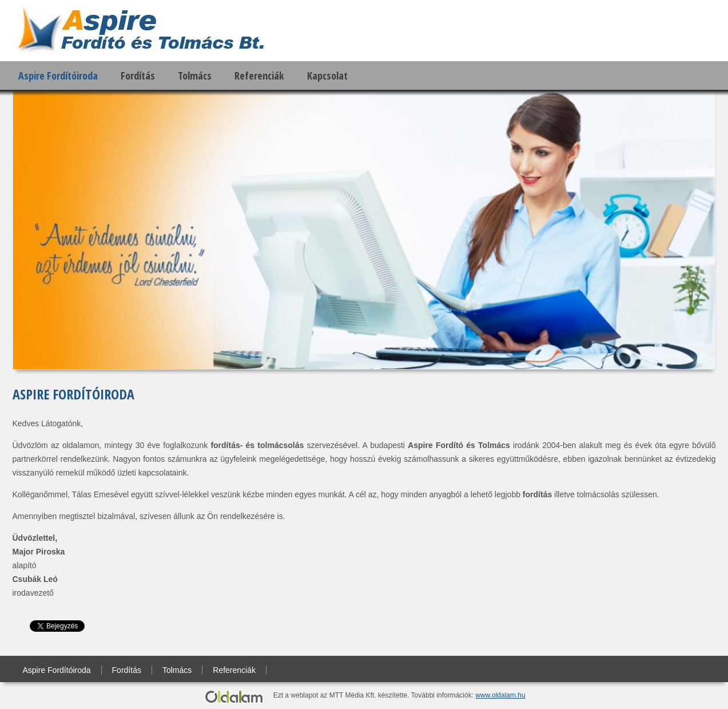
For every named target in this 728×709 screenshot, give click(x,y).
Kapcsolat (327, 76)
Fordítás (138, 76)
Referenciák (259, 76)
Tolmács (195, 76)
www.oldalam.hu (500, 695)
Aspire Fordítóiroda (58, 76)
